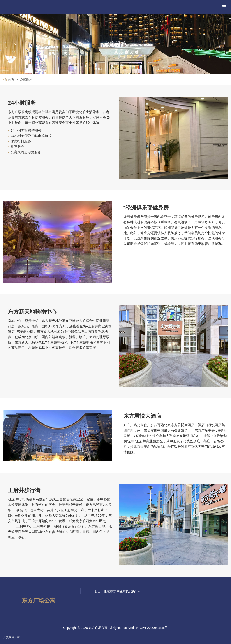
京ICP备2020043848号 (152, 628)
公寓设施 (26, 79)
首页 (11, 79)
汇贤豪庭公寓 (12, 637)
